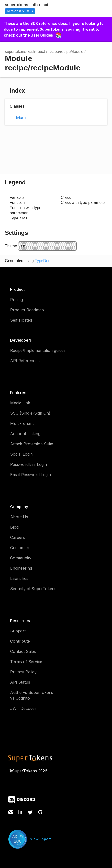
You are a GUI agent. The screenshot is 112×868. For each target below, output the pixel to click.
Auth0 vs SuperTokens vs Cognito (32, 695)
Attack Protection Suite (32, 444)
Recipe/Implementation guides (38, 350)
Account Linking (25, 434)
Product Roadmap (27, 310)
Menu (102, 8)
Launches (19, 578)
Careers (18, 537)
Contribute (20, 641)
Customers (20, 548)
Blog (14, 527)
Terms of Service (26, 662)
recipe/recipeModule (66, 52)
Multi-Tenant (22, 423)
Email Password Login (31, 475)
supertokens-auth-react (27, 5)
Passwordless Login (29, 464)
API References (25, 361)
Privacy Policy (23, 672)
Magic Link (20, 403)
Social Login (21, 454)
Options (92, 8)
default (20, 118)
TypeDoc (42, 261)
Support (18, 631)
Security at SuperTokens (33, 589)
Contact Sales (23, 651)
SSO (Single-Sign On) (30, 413)
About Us (19, 517)
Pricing (17, 300)
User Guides (46, 35)
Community (21, 558)
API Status (20, 682)
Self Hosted (21, 320)
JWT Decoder (23, 708)
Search (83, 8)
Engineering (21, 568)
